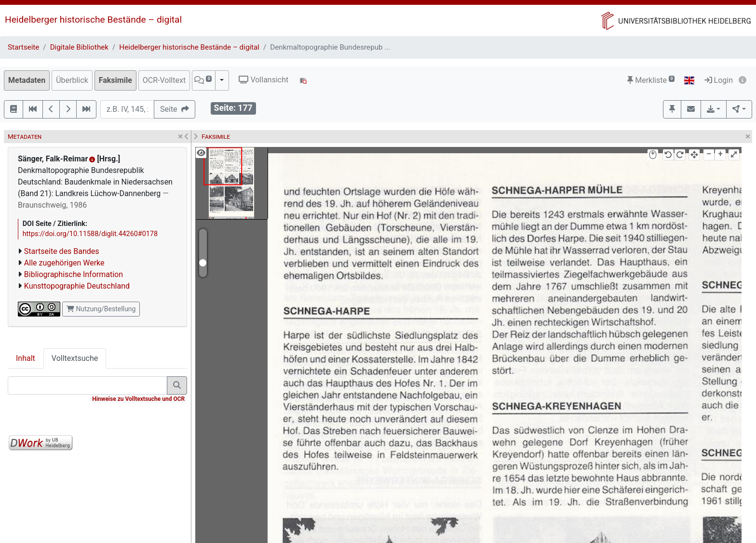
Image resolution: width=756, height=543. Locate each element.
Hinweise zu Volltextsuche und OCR (138, 399)
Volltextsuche (75, 358)
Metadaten (27, 80)
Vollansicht (263, 80)
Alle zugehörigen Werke (64, 263)
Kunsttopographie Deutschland (77, 286)
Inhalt (26, 358)
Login (719, 80)
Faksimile (115, 80)
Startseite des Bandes (62, 251)
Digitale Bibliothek (79, 47)
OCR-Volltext (164, 80)
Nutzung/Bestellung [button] (101, 309)
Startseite (23, 47)
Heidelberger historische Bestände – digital (93, 20)
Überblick (72, 80)
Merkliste (651, 80)
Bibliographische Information (74, 274)
